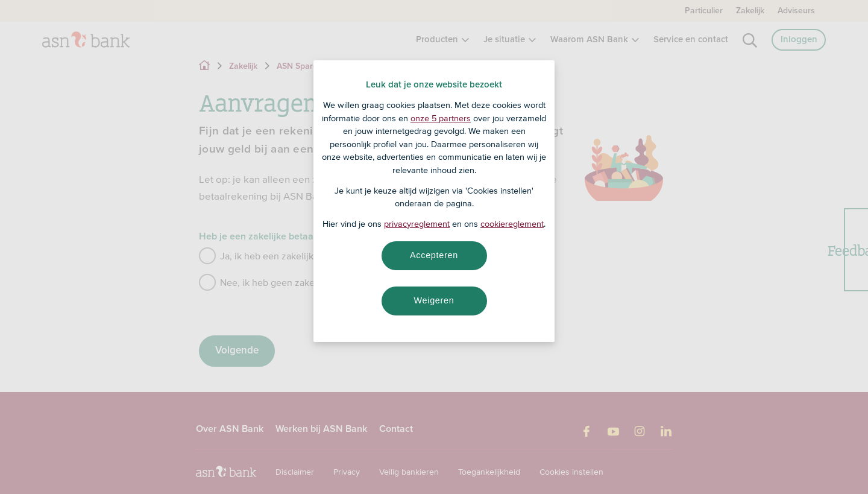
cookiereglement (512, 224)
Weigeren (434, 300)
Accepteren (434, 255)
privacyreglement (417, 224)
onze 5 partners (441, 118)
